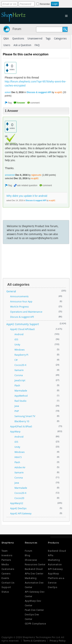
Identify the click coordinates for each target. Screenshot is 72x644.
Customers (8, 569)
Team (5, 551)
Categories (60, 38)
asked (8, 92)
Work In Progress (19, 307)
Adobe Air (20, 467)
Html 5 (18, 457)
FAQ (37, 45)
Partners (6, 560)
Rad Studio (20, 401)
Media (5, 564)
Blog (28, 555)
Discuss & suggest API (39, 92)
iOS (16, 339)
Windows (20, 350)
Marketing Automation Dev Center (34, 583)
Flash (17, 385)
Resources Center (35, 564)
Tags (48, 38)
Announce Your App (21, 301)
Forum (17, 29)
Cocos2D (19, 498)
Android (19, 334)
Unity (17, 344)
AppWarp (15, 431)
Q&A (6, 38)
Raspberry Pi (21, 355)
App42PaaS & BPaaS (21, 426)
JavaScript (20, 380)
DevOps (53, 587)
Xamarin (19, 370)
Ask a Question (22, 45)
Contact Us (8, 583)
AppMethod (21, 396)
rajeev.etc (36, 175)
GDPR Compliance (35, 624)
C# (16, 360)
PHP (17, 411)
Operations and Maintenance (26, 312)
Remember (45, 4)
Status (5, 592)
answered (10, 175)
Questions (18, 38)
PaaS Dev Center (34, 610)
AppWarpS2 (17, 503)
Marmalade (21, 391)
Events (5, 578)
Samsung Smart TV (25, 416)
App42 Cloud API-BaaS (22, 329)
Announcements (19, 296)
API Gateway (55, 569)
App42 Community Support (23, 324)
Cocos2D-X (20, 365)
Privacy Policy (58, 641)
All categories (18, 285)
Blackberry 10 (22, 421)
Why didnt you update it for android (27, 196)
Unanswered (35, 38)
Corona (19, 375)
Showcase (31, 560)
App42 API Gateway (21, 513)
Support (6, 587)
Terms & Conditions (35, 641)
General (11, 291)
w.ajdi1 (58, 92)
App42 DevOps (18, 508)
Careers (6, 574)
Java (17, 406)
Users (7, 45)
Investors (7, 555)
